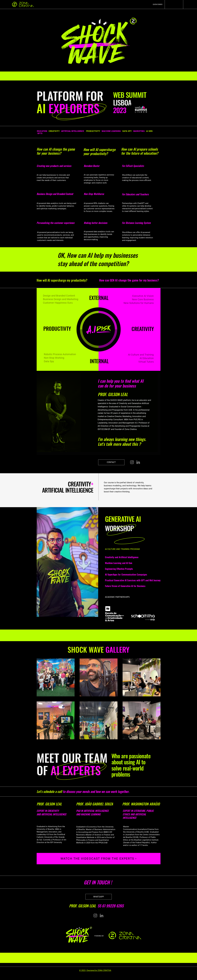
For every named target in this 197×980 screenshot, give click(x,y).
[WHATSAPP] (99, 897)
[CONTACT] (111, 462)
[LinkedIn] (138, 462)
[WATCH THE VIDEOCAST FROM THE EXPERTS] (99, 859)
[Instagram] (132, 462)
